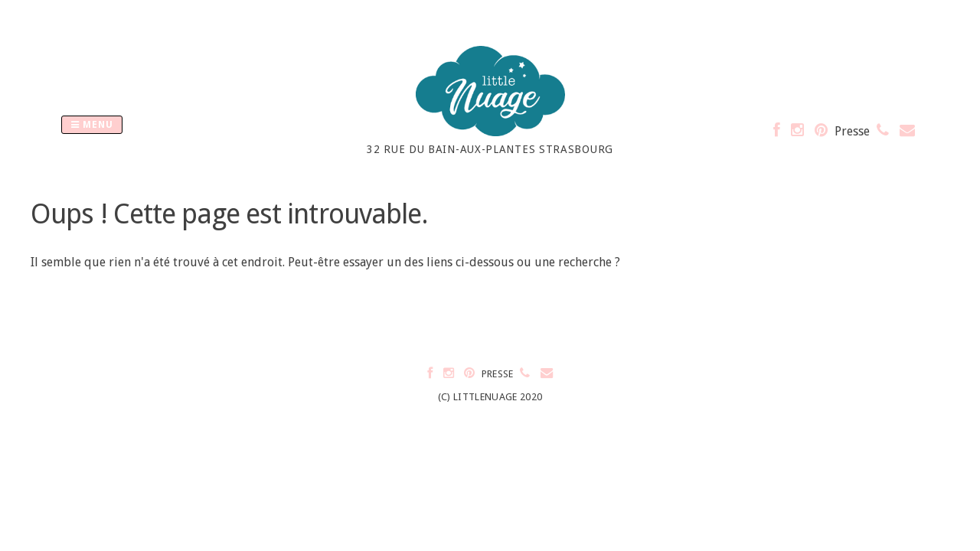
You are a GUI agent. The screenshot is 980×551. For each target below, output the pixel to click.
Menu (92, 125)
